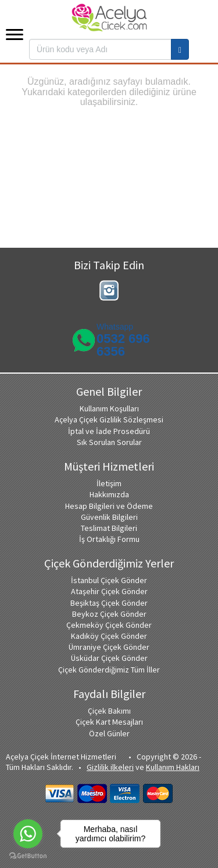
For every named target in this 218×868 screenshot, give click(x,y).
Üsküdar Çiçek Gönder (109, 658)
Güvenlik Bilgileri (109, 517)
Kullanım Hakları (173, 767)
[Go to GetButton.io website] (28, 856)
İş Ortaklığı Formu (109, 539)
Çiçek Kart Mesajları (109, 722)
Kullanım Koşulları (109, 408)
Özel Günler (109, 733)
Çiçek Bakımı (109, 711)
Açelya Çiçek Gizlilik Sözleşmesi (109, 419)
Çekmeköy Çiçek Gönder (109, 625)
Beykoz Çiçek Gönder (109, 614)
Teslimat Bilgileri (109, 528)
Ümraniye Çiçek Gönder (109, 647)
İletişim (109, 483)
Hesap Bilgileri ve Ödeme (109, 506)
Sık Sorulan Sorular (109, 442)
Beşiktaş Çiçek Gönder (109, 603)
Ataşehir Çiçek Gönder (109, 591)
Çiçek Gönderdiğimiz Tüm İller (109, 670)
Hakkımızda (109, 494)
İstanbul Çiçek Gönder (109, 580)
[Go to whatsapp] (28, 834)
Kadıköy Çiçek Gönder (109, 636)
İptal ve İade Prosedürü (109, 431)
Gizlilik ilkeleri (110, 767)
